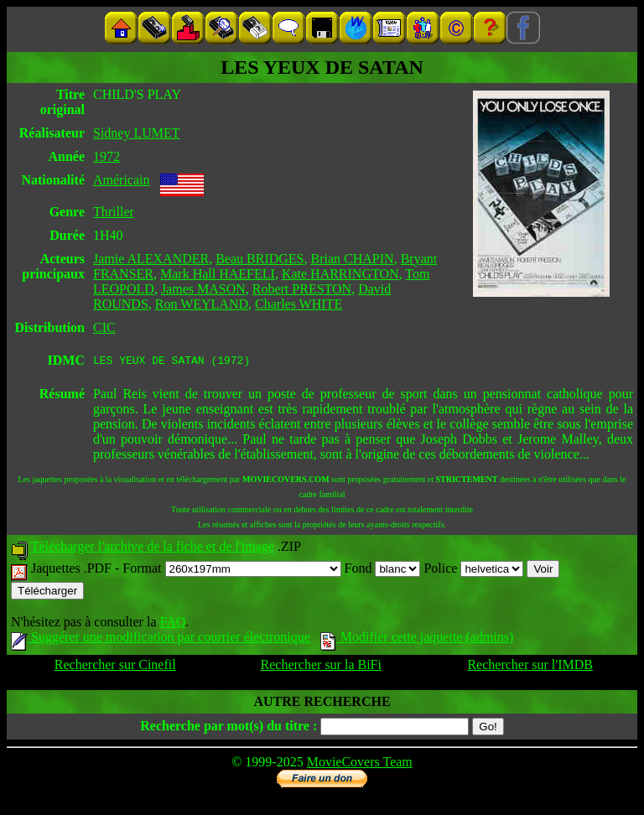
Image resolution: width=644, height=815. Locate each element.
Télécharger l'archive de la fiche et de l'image (153, 549)
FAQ (172, 624)
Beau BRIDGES (260, 259)
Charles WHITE (299, 304)
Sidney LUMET (137, 133)
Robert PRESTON (302, 289)
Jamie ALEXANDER (151, 259)
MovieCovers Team (360, 764)
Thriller (114, 212)
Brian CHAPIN (353, 259)
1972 (106, 156)
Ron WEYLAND (202, 304)
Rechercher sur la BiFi (321, 667)
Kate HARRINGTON (340, 274)
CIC (104, 327)
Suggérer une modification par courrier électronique (161, 639)
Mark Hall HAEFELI (218, 274)
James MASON (203, 289)
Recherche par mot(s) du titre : (229, 728)
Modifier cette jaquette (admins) (417, 639)
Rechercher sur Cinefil (115, 667)
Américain (122, 180)
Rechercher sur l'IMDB (530, 667)
